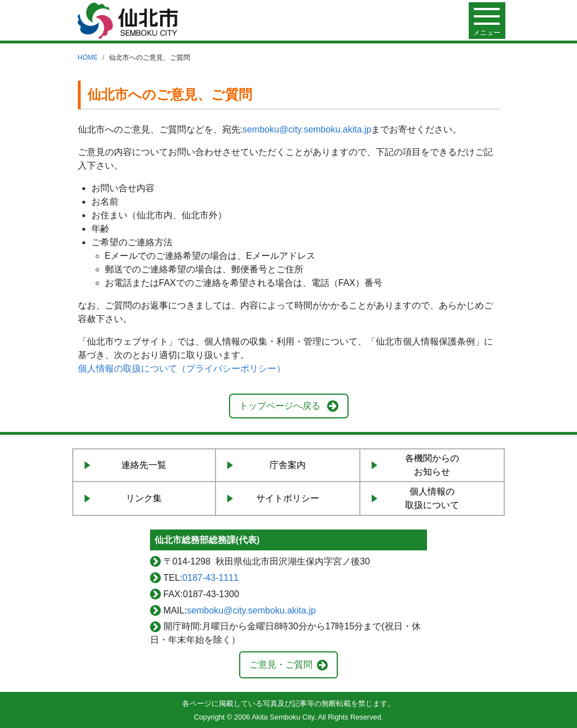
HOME (88, 58)
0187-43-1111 (210, 578)
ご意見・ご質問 (281, 665)
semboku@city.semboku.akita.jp (307, 129)
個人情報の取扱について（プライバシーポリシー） (182, 369)
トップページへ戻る (280, 406)
